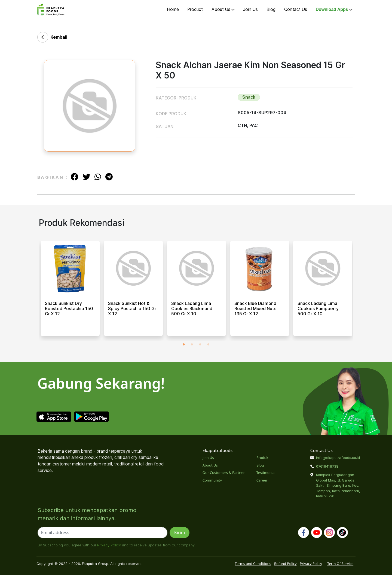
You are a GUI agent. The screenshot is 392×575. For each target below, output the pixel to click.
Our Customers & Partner (224, 473)
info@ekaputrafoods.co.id (338, 458)
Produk (262, 458)
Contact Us (296, 9)
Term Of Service (340, 564)
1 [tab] (184, 345)
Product (195, 9)
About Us (223, 9)
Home (173, 9)
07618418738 (327, 466)
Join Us (250, 9)
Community (212, 480)
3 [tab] (200, 345)
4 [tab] (208, 345)
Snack (249, 97)
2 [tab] (192, 345)
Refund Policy (285, 564)
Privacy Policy (109, 545)
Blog (271, 9)
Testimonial (266, 473)
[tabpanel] (70, 291)
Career (262, 480)
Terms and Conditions (253, 564)
